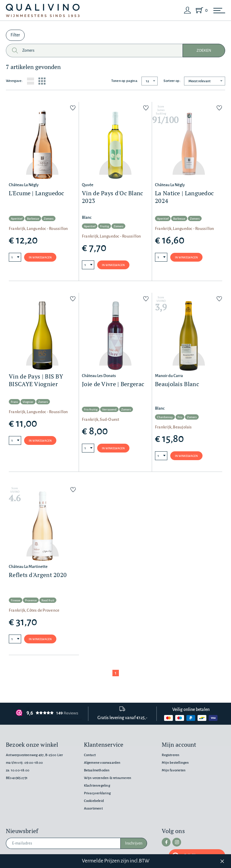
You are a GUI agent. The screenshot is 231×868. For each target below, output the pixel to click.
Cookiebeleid (94, 801)
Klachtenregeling (97, 786)
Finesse (16, 600)
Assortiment (93, 809)
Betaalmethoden (97, 770)
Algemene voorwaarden (102, 763)
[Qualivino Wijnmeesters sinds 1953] (43, 10)
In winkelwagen (40, 258)
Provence (31, 600)
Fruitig (104, 226)
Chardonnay (165, 417)
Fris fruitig (91, 409)
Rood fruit (48, 600)
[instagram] (177, 842)
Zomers (49, 219)
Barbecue (33, 219)
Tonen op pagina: (125, 81)
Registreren (171, 755)
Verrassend (109, 409)
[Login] (188, 10)
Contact (90, 755)
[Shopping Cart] (200, 10)
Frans (14, 402)
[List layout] (31, 81)
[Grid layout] (42, 81)
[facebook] (166, 842)
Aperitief (17, 219)
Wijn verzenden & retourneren (108, 778)
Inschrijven (134, 843)
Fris (180, 417)
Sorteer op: (172, 81)
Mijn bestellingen (175, 763)
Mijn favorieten (174, 770)
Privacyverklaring (97, 793)
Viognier (28, 402)
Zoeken (204, 51)
